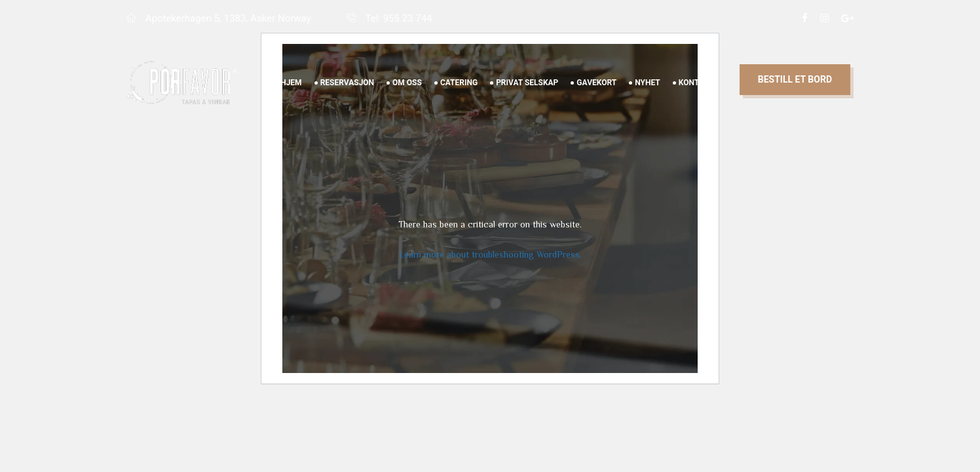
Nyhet (648, 98)
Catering (459, 98)
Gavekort (596, 98)
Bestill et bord (795, 94)
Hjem (291, 98)
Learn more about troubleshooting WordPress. (490, 254)
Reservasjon (347, 98)
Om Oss (407, 98)
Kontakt (696, 98)
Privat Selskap (527, 98)
